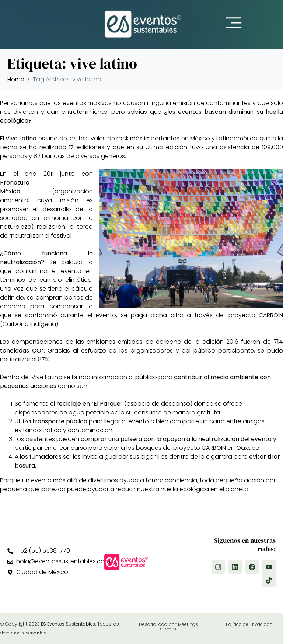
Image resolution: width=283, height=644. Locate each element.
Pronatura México (15, 187)
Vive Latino (21, 138)
